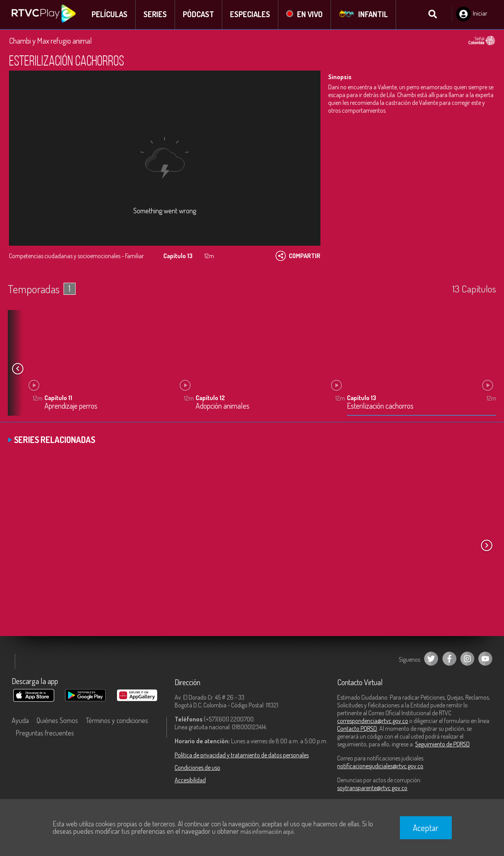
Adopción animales (223, 407)
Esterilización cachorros (380, 407)
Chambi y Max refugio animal (50, 41)
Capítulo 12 (210, 399)
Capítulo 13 (362, 399)
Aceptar (426, 828)
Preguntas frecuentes (45, 733)
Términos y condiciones (117, 721)
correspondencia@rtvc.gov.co (373, 721)
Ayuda (20, 721)
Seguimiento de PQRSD (442, 744)
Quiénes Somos (57, 721)
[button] (18, 369)
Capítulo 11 (58, 399)
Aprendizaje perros (71, 407)
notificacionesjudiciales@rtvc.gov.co (380, 766)
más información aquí (267, 831)
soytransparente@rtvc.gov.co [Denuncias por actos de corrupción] (372, 788)
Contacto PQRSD (357, 729)
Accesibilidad (190, 780)
